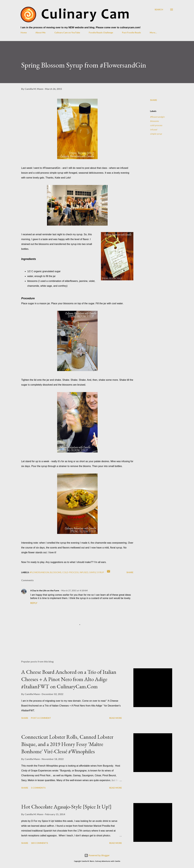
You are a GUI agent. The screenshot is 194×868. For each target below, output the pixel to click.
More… (153, 32)
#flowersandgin (157, 117)
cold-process (156, 125)
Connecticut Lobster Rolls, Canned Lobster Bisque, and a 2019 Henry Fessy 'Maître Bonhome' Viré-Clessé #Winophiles (67, 744)
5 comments (38, 788)
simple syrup (156, 134)
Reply (34, 603)
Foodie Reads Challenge (101, 32)
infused (154, 130)
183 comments (39, 843)
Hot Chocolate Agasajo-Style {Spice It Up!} (66, 807)
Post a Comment (41, 718)
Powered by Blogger (97, 855)
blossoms (154, 121)
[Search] (159, 9)
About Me (40, 32)
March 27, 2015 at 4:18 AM (74, 590)
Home (24, 32)
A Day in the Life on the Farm (45, 590)
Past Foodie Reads (131, 32)
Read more (116, 718)
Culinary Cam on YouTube (67, 32)
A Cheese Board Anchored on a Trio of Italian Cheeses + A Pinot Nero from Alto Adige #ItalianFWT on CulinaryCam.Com (69, 679)
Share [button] (154, 100)
